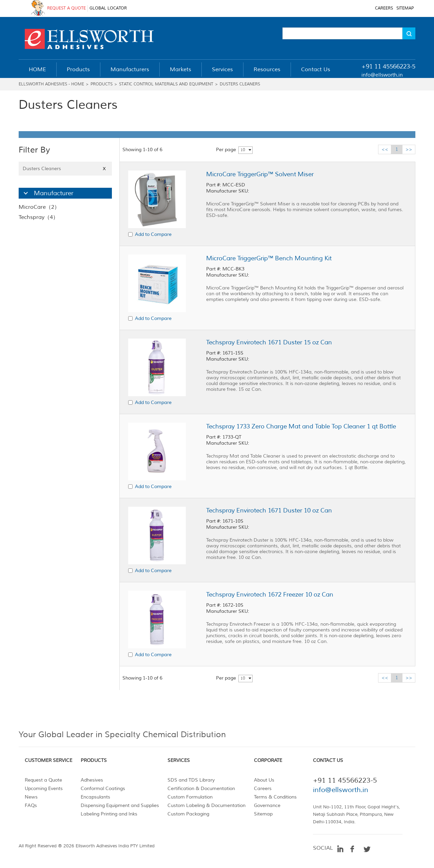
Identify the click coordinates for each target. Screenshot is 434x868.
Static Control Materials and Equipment (166, 84)
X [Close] (104, 169)
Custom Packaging (188, 814)
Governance (267, 805)
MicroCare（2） (39, 207)
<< (385, 149)
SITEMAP (405, 8)
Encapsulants (95, 797)
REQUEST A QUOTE (66, 8)
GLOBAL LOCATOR (108, 8)
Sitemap (263, 814)
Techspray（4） (38, 217)
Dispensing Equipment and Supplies (120, 805)
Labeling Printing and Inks (109, 814)
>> (409, 149)
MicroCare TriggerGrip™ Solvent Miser (260, 174)
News (31, 797)
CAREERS (384, 8)
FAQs (31, 805)
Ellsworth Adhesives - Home (51, 84)
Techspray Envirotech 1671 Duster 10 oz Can (269, 510)
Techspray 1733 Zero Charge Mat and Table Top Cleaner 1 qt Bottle (301, 426)
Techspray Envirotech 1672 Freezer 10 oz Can (270, 594)
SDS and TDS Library (191, 780)
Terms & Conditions (275, 797)
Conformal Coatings (103, 789)
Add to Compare (153, 234)
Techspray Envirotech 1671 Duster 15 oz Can (269, 342)
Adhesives (92, 780)
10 (243, 150)
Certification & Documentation (201, 789)
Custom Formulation (190, 797)
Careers (263, 789)
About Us (264, 780)
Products (102, 84)
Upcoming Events (44, 789)
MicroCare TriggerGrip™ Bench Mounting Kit (269, 258)
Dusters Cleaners (240, 84)
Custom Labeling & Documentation (206, 805)
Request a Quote (43, 780)
